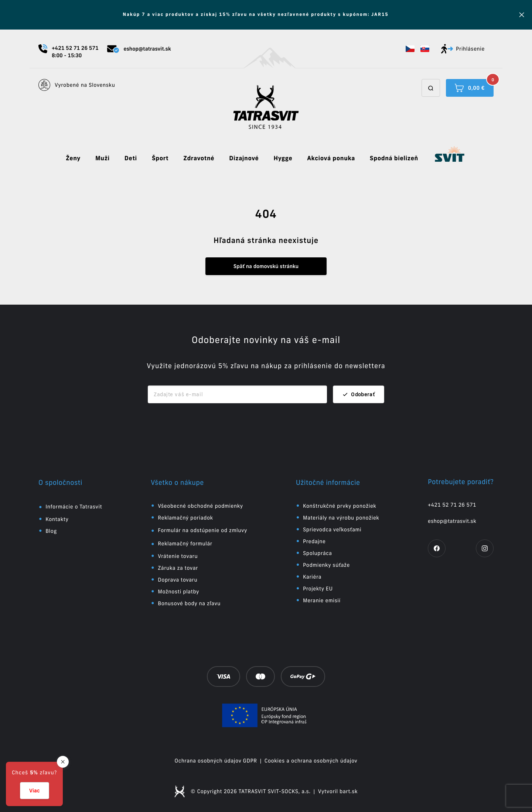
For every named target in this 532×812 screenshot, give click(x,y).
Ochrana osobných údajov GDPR (216, 761)
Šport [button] (160, 158)
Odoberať (359, 394)
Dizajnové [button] (244, 158)
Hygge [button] (283, 158)
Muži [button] (103, 158)
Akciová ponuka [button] (331, 158)
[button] (410, 49)
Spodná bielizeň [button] (394, 158)
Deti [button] (131, 158)
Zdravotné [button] (199, 158)
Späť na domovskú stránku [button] (266, 266)
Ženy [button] (73, 158)
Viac (35, 791)
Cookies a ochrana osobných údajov (311, 761)
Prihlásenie (463, 49)
